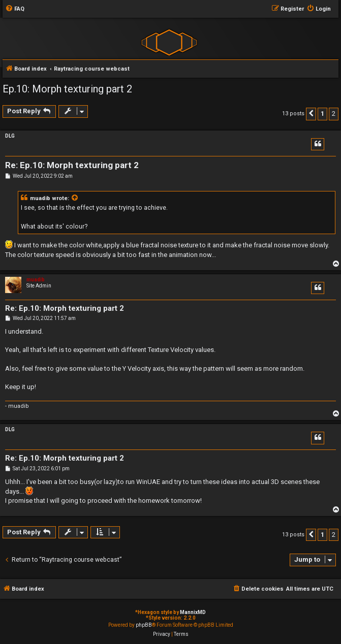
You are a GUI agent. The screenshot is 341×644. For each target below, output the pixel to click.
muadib (40, 198)
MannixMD (193, 612)
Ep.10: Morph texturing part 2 (67, 89)
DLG (10, 136)
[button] (311, 114)
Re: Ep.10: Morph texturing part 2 (72, 165)
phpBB (144, 625)
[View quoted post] (75, 199)
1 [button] (322, 114)
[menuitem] (15, 9)
